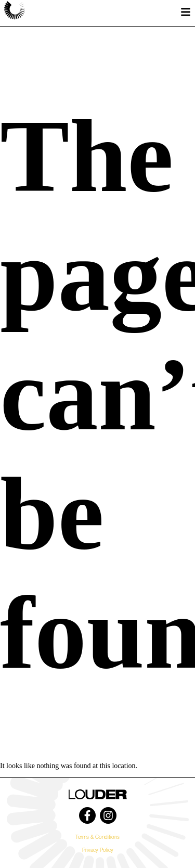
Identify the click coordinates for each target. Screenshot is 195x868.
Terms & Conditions (97, 838)
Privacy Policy (98, 851)
